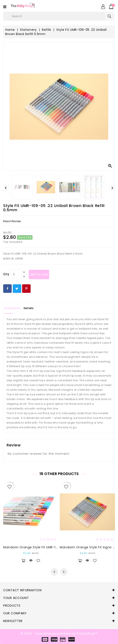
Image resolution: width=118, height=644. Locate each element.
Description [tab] (12, 308)
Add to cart (39, 274)
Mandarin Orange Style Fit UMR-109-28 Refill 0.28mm (45, 547)
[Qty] (17, 274)
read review (12, 221)
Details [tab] (28, 308)
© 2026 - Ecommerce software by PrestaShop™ (59, 634)
